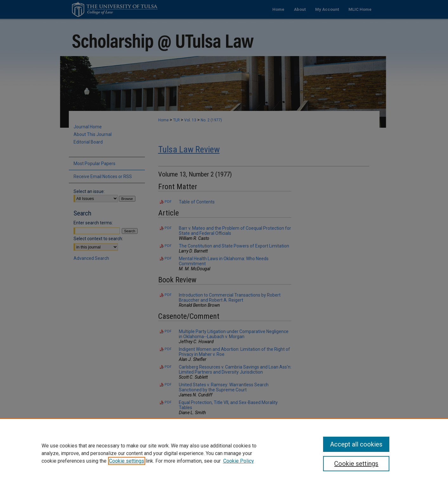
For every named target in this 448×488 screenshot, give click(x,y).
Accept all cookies (356, 444)
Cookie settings (127, 461)
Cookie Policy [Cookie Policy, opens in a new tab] (239, 461)
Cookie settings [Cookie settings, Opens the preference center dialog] (356, 464)
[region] (224, 453)
